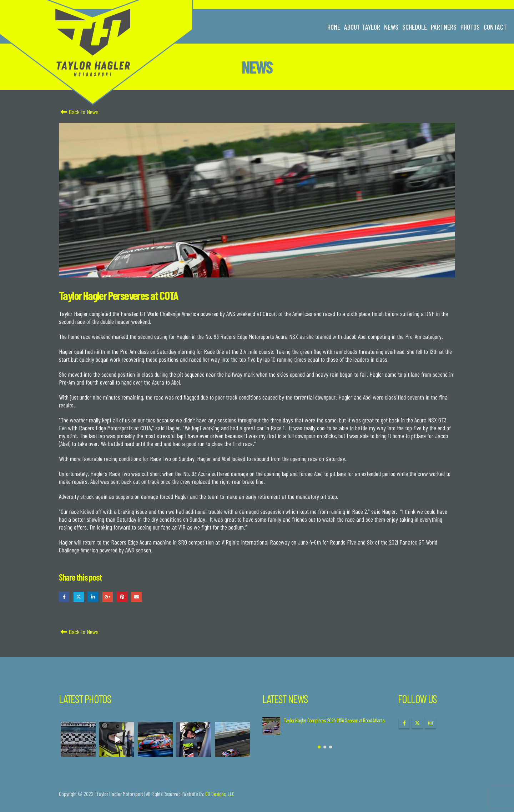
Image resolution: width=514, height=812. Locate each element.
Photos (470, 27)
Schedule (415, 27)
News (391, 27)
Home (334, 27)
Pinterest (122, 597)
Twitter (79, 597)
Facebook (64, 597)
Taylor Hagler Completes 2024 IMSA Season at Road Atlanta (334, 720)
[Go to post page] (271, 726)
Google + (108, 597)
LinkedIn (93, 597)
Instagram (430, 723)
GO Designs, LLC (220, 794)
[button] (319, 747)
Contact (495, 27)
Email (137, 597)
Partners (444, 27)
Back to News (79, 112)
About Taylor (362, 27)
